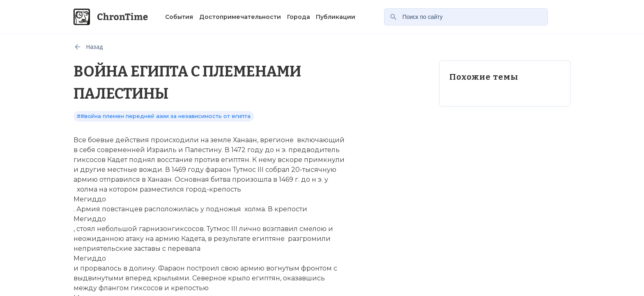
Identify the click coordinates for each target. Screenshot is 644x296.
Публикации (336, 17)
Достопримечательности (240, 17)
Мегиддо (90, 199)
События (179, 17)
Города (299, 17)
